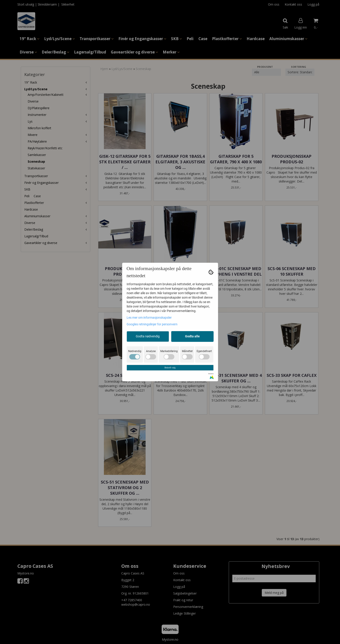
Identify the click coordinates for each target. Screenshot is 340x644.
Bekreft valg (170, 368)
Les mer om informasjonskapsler (149, 318)
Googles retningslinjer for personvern (152, 324)
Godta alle (192, 336)
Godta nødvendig (148, 336)
